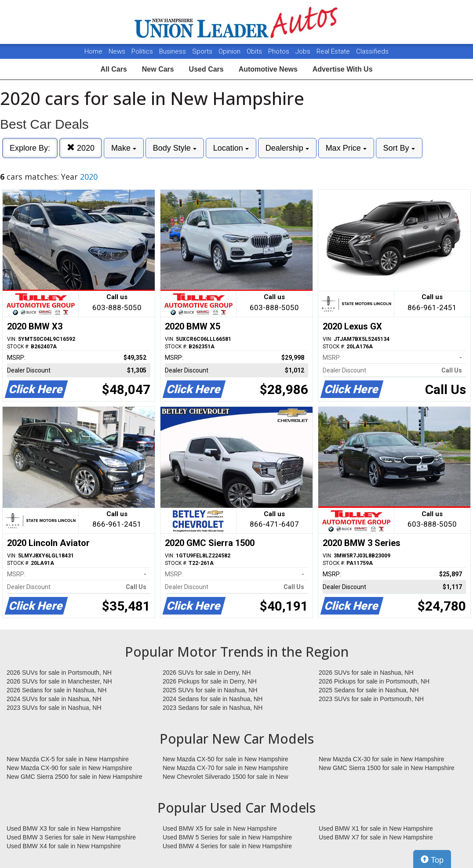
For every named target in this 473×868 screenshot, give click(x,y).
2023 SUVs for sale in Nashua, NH (54, 708)
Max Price (346, 148)
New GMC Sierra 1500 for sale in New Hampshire (387, 768)
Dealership (287, 148)
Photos (280, 51)
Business (173, 51)
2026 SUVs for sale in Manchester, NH (59, 681)
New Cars (158, 69)
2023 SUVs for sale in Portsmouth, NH (371, 699)
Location (231, 148)
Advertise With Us (343, 69)
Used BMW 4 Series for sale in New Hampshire (227, 846)
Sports (203, 51)
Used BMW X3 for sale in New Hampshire (64, 828)
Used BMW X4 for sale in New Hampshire (64, 846)
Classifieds (372, 51)
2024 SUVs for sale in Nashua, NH (54, 699)
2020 (81, 148)
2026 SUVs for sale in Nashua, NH (366, 673)
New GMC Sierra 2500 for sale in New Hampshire (75, 777)
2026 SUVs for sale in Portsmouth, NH (59, 673)
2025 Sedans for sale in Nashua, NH (369, 690)
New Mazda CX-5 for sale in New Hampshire (68, 759)
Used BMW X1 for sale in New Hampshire (376, 828)
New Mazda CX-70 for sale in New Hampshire (226, 768)
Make (124, 148)
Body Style (175, 148)
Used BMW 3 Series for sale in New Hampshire (71, 837)
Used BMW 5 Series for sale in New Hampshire (227, 837)
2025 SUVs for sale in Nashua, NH (210, 690)
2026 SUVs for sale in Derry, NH (207, 673)
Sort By (399, 148)
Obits (255, 51)
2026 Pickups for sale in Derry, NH (210, 681)
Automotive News (268, 69)
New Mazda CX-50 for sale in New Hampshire (226, 759)
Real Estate (334, 51)
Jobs (304, 51)
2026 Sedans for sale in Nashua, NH (56, 690)
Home (93, 51)
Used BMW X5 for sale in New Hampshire (220, 828)
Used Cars (206, 69)
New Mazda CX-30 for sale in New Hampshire (382, 759)
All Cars (113, 69)
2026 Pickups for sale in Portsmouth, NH (374, 681)
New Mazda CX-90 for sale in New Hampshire (69, 768)
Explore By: (30, 148)
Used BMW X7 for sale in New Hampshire (376, 837)
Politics (142, 51)
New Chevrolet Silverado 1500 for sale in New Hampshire (226, 777)
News (117, 51)
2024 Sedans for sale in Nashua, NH (213, 699)
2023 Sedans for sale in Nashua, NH (213, 708)
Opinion (230, 51)
